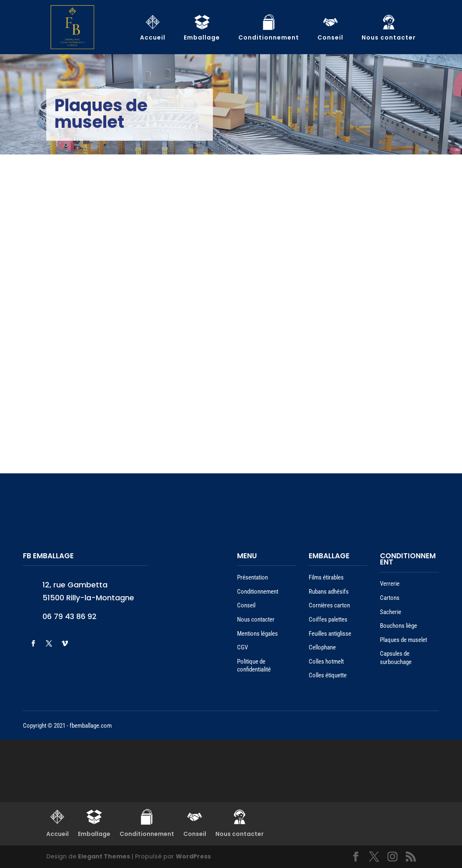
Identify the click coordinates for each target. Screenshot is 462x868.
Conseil (246, 605)
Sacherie (391, 612)
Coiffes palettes (328, 619)
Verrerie (390, 584)
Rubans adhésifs (329, 592)
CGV (242, 647)
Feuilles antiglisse (330, 634)
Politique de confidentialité (254, 666)
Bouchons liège (398, 626)
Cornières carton (329, 605)
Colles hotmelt (326, 662)
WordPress (193, 856)
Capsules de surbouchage (396, 658)
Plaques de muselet (403, 640)
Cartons (390, 598)
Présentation (252, 577)
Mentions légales (257, 634)
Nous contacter (256, 619)
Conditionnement (258, 592)
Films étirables (326, 577)
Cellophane (322, 647)
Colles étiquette (328, 675)
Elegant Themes (104, 856)
